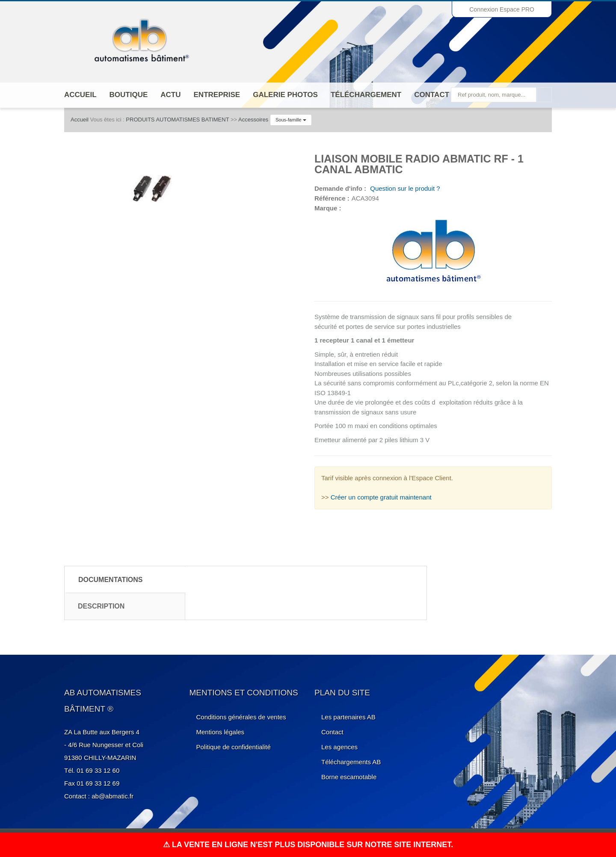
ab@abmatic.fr (113, 796)
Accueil (80, 95)
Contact (432, 95)
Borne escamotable (349, 777)
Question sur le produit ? (404, 188)
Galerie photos (285, 95)
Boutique (129, 95)
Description (101, 606)
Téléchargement (366, 95)
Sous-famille (291, 120)
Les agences (339, 747)
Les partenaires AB (348, 717)
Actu (170, 95)
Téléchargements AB (351, 762)
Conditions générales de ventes (241, 717)
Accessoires (253, 120)
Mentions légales (221, 732)
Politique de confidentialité (234, 747)
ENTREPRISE (217, 95)
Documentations (111, 580)
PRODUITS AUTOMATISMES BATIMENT (177, 120)
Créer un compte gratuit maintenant (381, 497)
